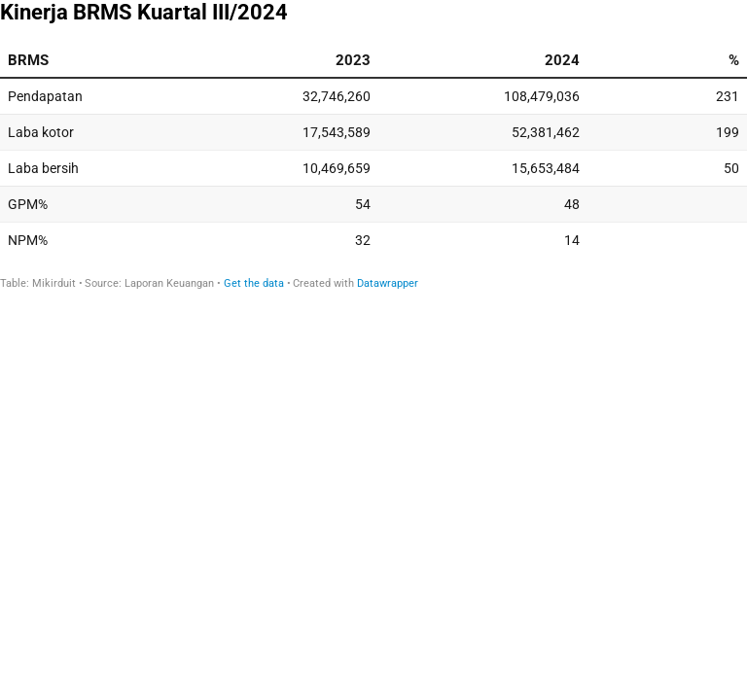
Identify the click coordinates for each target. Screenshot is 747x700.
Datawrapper (388, 283)
